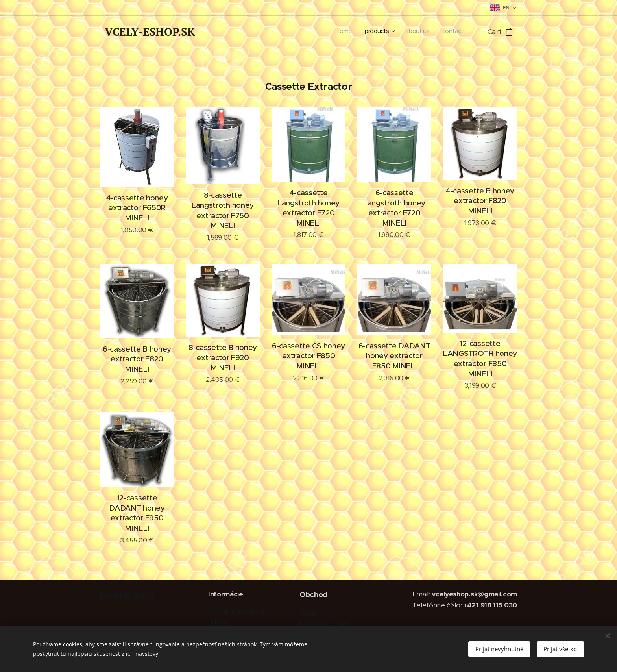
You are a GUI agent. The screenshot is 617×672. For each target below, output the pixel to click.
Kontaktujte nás (324, 623)
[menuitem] (424, 32)
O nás (308, 612)
